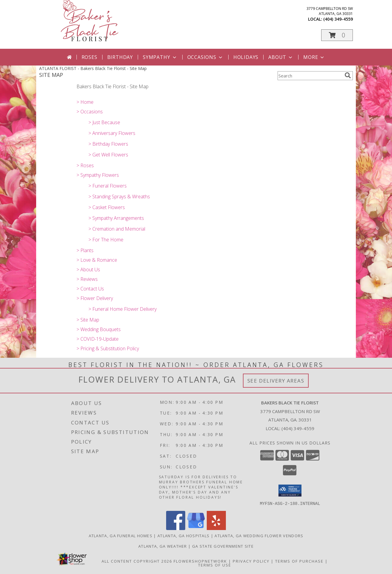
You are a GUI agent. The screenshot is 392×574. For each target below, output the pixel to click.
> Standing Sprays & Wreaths (119, 197)
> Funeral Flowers (108, 186)
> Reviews (87, 279)
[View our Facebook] (176, 528)
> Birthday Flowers (108, 144)
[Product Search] (310, 76)
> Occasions (90, 112)
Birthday (120, 57)
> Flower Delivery (95, 298)
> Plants (85, 250)
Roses (89, 57)
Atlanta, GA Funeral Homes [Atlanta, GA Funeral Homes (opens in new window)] (121, 535)
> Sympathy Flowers (98, 175)
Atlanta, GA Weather (163, 546)
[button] (337, 35)
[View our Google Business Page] (196, 528)
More (314, 57)
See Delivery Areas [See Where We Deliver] (276, 381)
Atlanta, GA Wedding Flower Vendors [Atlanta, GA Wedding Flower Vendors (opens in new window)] (259, 535)
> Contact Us (90, 289)
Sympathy (160, 57)
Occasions (205, 57)
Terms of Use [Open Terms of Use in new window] (215, 565)
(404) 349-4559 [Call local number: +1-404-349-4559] (338, 19)
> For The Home (106, 240)
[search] (348, 75)
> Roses (85, 165)
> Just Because (104, 122)
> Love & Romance (97, 260)
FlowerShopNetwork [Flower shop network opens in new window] (200, 561)
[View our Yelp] (216, 528)
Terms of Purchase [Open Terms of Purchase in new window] (299, 561)
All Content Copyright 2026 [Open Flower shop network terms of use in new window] (137, 561)
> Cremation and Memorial (117, 229)
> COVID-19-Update (98, 339)
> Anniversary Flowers (112, 133)
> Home (85, 102)
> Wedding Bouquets (99, 329)
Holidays (246, 57)
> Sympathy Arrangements (116, 218)
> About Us (88, 270)
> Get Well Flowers (108, 155)
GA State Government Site (223, 546)
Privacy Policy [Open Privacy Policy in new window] (251, 561)
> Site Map (88, 320)
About (281, 57)
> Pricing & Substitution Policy (108, 348)
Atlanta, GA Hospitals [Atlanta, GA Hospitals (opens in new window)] (183, 535)
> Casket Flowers (107, 207)
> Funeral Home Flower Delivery (122, 309)
